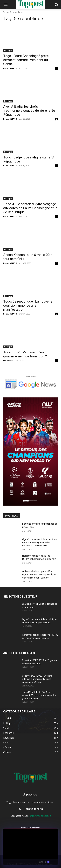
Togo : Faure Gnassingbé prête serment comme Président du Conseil (26, 60)
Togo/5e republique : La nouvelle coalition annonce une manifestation (28, 305)
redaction (8, 361)
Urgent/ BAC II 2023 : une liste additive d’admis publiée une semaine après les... (37, 679)
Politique (8, 50)
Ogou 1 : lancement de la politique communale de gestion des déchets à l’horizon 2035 (40, 542)
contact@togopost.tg (40, 816)
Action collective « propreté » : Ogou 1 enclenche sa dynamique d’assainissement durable (39, 574)
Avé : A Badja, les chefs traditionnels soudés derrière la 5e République (29, 111)
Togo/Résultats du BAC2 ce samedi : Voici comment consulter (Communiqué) (39, 695)
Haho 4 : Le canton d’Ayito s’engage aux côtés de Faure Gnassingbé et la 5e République (30, 208)
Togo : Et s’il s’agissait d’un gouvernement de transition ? (25, 354)
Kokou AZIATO (10, 68)
